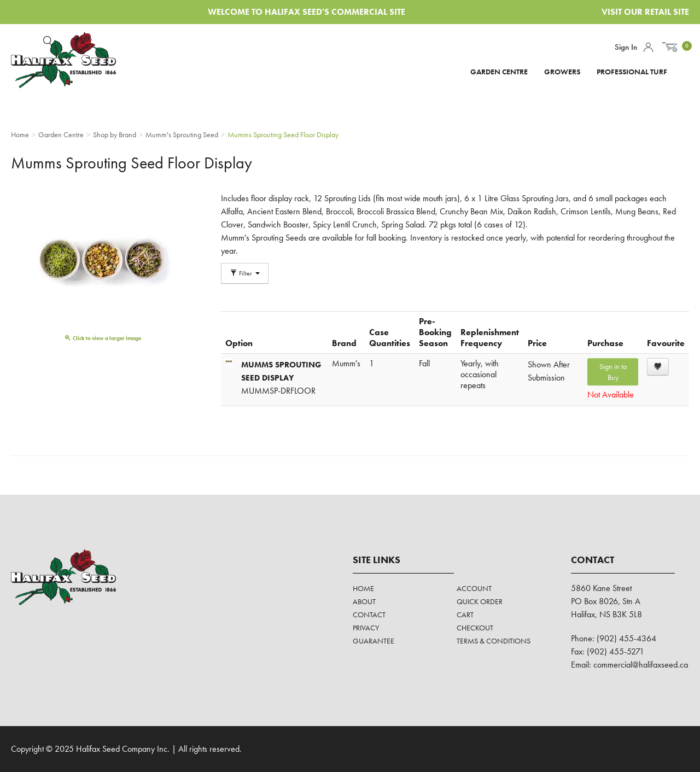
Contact (369, 615)
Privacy (366, 628)
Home (363, 588)
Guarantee (374, 641)
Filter (245, 273)
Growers (562, 72)
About (364, 601)
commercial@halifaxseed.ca (641, 665)
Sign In (626, 47)
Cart (465, 615)
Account (648, 47)
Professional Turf (632, 72)
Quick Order (480, 601)
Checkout (475, 628)
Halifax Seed (72, 60)
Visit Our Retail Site (645, 12)
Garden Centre (499, 72)
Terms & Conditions (494, 641)
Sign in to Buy (613, 372)
